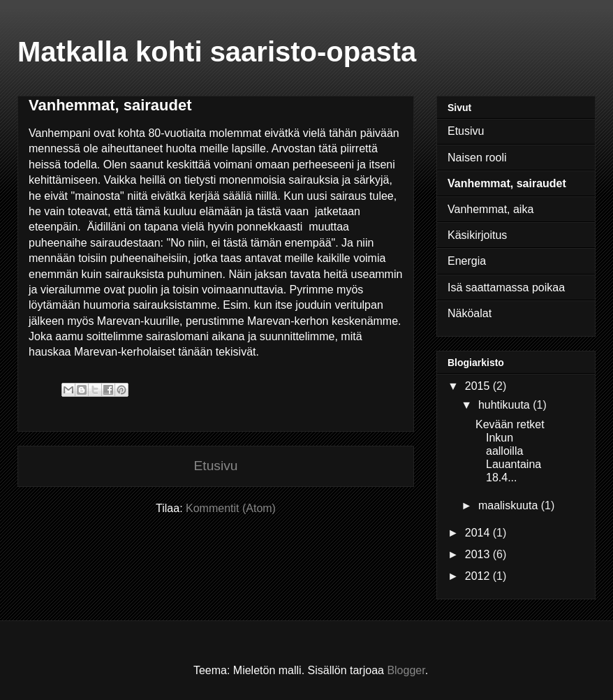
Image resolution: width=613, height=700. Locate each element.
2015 (479, 386)
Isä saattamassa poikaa (506, 287)
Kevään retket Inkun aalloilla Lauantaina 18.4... (510, 451)
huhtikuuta (505, 405)
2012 (479, 576)
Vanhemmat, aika (490, 209)
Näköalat (470, 313)
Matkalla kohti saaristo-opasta (217, 52)
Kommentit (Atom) (231, 508)
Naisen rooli (477, 158)
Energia (467, 261)
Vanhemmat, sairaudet (507, 183)
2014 (479, 533)
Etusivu (216, 466)
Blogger (406, 670)
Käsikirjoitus (477, 235)
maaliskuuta (510, 505)
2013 (479, 554)
